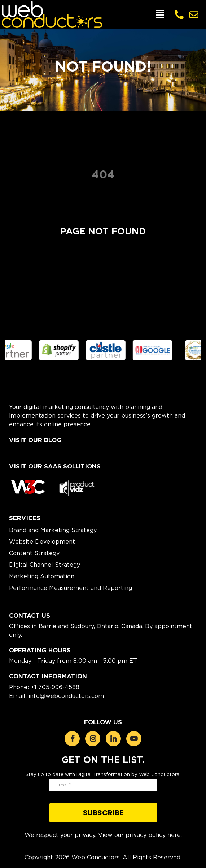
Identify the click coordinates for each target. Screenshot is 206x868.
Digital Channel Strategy (45, 565)
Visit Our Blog (35, 440)
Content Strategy (34, 553)
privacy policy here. (154, 835)
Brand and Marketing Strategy (53, 530)
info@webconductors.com (66, 696)
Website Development (42, 541)
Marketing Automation (42, 576)
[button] (160, 14)
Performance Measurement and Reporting (71, 588)
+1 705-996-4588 (55, 687)
